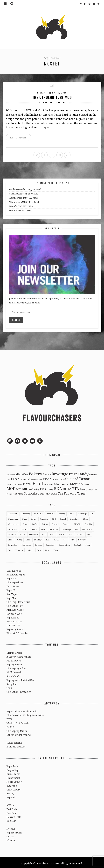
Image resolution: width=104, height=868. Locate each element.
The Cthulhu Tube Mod (52, 97)
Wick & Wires (14, 620)
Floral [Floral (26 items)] (27, 482)
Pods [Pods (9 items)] (43, 487)
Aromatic (51, 512)
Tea (10, 549)
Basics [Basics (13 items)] (47, 473)
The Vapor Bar (15, 604)
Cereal (63, 517)
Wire (47, 549)
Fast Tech (12, 807)
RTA (72, 538)
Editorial (24, 528)
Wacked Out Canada (18, 721)
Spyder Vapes (14, 612)
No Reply (63, 102)
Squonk (38, 543)
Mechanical (46, 102)
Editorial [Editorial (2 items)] (18, 483)
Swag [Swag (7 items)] (54, 492)
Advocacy (26, 512)
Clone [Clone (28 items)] (47, 477)
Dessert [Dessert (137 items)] (87, 477)
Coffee (35, 522)
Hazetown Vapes (16, 573)
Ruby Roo (12, 682)
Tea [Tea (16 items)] (60, 492)
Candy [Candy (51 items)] (83, 472)
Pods (28, 538)
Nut (89, 533)
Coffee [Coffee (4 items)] (55, 478)
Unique (30, 549)
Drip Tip (88, 522)
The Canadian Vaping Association (26, 714)
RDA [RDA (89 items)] (58, 487)
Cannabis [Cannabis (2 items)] (93, 473)
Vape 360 (11, 577)
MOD (52, 533)
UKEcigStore (13, 776)
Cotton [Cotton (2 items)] (62, 478)
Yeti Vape (12, 784)
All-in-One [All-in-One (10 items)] (22, 473)
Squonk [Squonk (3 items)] (20, 492)
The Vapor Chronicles (19, 690)
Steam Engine (14, 741)
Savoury (82, 538)
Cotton (45, 522)
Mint (44, 533)
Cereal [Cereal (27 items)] (16, 477)
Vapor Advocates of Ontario (22, 710)
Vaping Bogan (14, 663)
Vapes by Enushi (16, 628)
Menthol (12, 533)
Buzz (24, 517)
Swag (88, 543)
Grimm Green (14, 651)
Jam (77, 528)
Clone (25, 522)
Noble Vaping (14, 780)
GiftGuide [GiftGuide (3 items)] (49, 483)
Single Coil (13, 543)
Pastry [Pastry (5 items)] (36, 488)
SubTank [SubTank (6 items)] (45, 492)
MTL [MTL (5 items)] (19, 488)
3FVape (10, 804)
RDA (47, 538)
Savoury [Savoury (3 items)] (84, 488)
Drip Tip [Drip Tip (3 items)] (10, 483)
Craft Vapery (14, 788)
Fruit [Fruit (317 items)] (38, 482)
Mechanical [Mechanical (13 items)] (62, 483)
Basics (72, 512)
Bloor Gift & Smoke (17, 632)
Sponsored (26, 543)
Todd (9, 686)
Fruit (43, 528)
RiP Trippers (14, 659)
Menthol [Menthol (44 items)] (77, 482)
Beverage (83, 512)
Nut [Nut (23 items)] (24, 487)
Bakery (62, 512)
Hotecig (11, 827)
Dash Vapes (13, 585)
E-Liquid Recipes (16, 745)
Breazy (10, 792)
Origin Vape (13, 768)
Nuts (10, 538)
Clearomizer (14, 522)
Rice (65, 538)
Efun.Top (11, 839)
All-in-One (38, 512)
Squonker (50, 543)
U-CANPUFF (13, 624)
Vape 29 (11, 589)
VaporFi (11, 796)
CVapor (10, 835)
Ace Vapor (12, 592)
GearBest (12, 811)
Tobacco (19, 549)
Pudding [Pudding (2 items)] (50, 488)
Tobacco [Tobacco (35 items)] (70, 492)
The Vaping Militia (17, 729)
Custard (55, 522)
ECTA (9, 718)
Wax (39, 549)
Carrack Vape (14, 569)
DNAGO (77, 522)
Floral (35, 528)
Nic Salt (80, 533)
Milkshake (33, 533)
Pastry (19, 538)
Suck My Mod (14, 675)
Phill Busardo (14, 671)
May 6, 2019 (59, 92)
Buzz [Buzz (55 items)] (73, 472)
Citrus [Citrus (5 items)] (24, 478)
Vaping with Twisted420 (20, 678)
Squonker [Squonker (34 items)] (32, 492)
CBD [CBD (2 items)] (8, 478)
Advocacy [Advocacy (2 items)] (11, 473)
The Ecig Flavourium (18, 600)
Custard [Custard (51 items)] (72, 477)
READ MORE (18, 137)
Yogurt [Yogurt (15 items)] (82, 492)
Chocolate (74, 517)
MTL (70, 533)
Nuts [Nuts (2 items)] (30, 488)
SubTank (78, 543)
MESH (22, 533)
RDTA (56, 538)
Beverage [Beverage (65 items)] (60, 472)
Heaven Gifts (14, 815)
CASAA (10, 725)
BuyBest (11, 819)
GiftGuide (54, 528)
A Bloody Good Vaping (19, 655)
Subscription (64, 543)
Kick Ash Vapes (15, 608)
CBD (54, 517)
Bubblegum (13, 517)
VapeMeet (12, 596)
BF (92, 512)
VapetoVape (13, 616)
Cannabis (44, 517)
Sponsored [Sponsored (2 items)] (11, 492)
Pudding (38, 538)
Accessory (13, 512)
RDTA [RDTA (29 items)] (67, 487)
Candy (33, 517)
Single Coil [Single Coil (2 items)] (93, 488)
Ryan (43, 92)
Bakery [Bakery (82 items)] (35, 472)
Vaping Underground (19, 733)
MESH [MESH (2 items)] (87, 483)
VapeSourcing (14, 831)
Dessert (66, 522)
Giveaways (66, 528)
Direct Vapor (14, 772)
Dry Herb (12, 528)
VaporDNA (12, 764)
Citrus (85, 517)
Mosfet (61, 533)
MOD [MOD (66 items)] (11, 487)
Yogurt (56, 549)
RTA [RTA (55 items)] (76, 487)
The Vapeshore (15, 581)
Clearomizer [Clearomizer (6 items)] (35, 478)
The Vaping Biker (16, 667)
